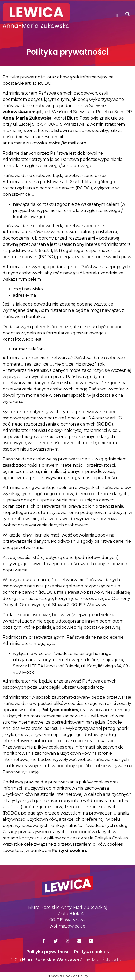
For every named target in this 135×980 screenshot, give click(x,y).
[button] (117, 16)
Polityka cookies (91, 952)
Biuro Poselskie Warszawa (51, 960)
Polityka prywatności (48, 952)
